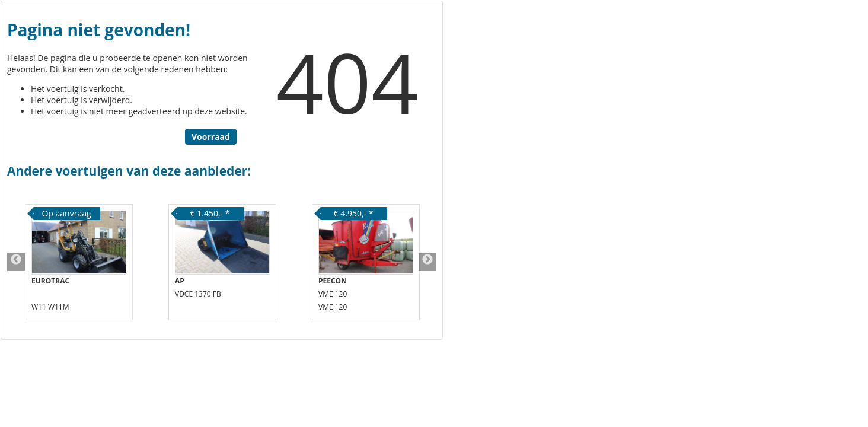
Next (427, 262)
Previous (16, 262)
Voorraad (211, 137)
